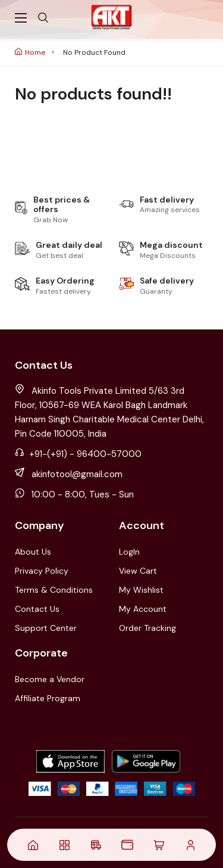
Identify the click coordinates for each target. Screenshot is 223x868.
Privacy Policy (42, 571)
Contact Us (37, 609)
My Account (143, 609)
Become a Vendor (50, 679)
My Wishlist (141, 590)
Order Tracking (147, 628)
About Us (33, 552)
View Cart (138, 571)
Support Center (46, 628)
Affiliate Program (48, 698)
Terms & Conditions (54, 590)
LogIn (129, 552)
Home (30, 52)
